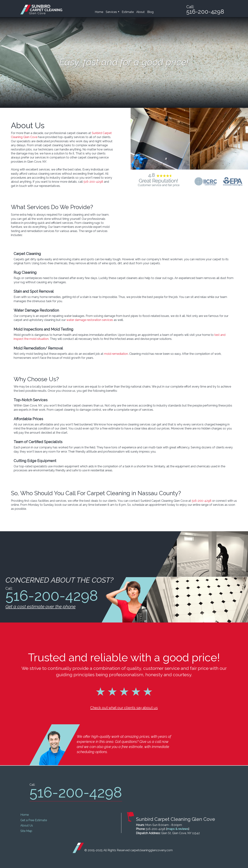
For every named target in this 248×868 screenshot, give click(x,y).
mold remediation (116, 354)
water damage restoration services (90, 320)
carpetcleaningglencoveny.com (151, 850)
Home (99, 12)
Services (112, 12)
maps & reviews (178, 829)
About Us (27, 825)
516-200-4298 (93, 182)
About (140, 12)
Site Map (26, 831)
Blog (150, 12)
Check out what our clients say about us (124, 708)
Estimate (128, 12)
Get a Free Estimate (34, 820)
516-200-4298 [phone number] (205, 12)
